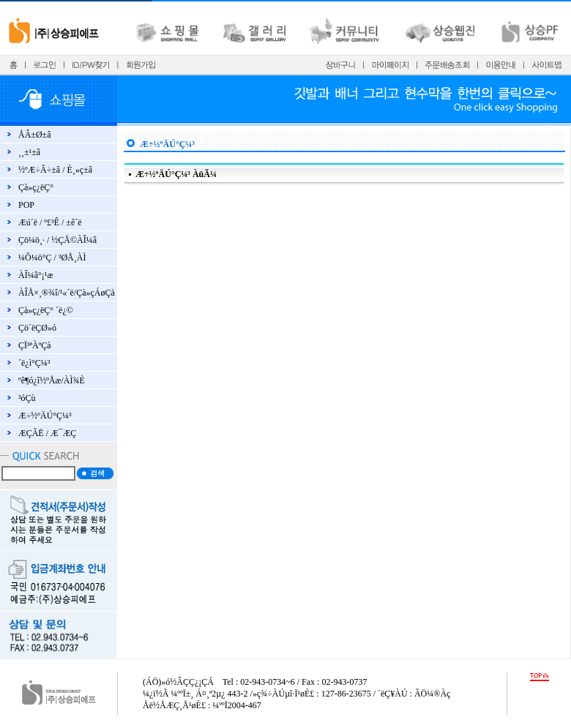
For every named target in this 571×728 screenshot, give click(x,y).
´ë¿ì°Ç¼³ (34, 363)
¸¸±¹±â (29, 152)
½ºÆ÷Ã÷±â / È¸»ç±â (55, 170)
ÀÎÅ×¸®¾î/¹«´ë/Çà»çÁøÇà (67, 293)
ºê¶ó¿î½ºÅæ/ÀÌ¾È (52, 380)
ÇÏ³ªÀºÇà (35, 345)
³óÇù (27, 398)
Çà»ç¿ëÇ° (36, 187)
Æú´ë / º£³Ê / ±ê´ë (50, 222)
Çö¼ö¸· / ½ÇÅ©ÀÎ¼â (57, 240)
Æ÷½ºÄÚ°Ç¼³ (45, 416)
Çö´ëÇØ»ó (37, 328)
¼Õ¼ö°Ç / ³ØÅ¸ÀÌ (52, 258)
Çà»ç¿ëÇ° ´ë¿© (46, 310)
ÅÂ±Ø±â (35, 135)
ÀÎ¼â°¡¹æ (36, 275)
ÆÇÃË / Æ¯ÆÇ (47, 433)
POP (26, 205)
